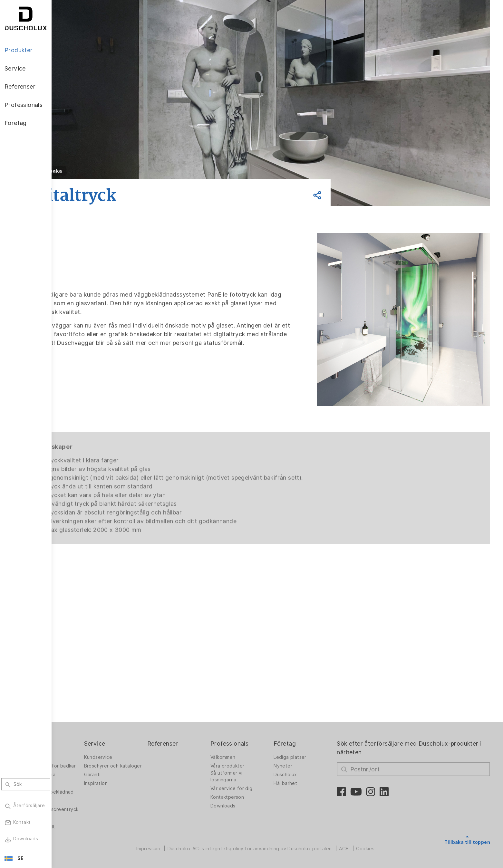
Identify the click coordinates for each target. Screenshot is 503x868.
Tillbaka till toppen (467, 825)
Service (132, 726)
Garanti (130, 762)
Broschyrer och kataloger (139, 750)
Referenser (195, 726)
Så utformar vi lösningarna (253, 759)
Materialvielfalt (82, 825)
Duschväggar (79, 739)
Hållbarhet (306, 766)
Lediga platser (311, 739)
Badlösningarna (82, 762)
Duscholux (306, 757)
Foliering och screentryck (79, 804)
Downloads (249, 788)
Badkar (72, 771)
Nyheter (304, 748)
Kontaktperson (253, 779)
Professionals (256, 726)
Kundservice (136, 739)
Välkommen (249, 739)
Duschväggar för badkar (83, 750)
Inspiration (134, 771)
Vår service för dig (258, 771)
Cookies (387, 847)
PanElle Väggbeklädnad (82, 781)
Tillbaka (96, 171)
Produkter (79, 726)
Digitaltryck (77, 793)
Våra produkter (254, 748)
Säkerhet (75, 816)
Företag (305, 726)
